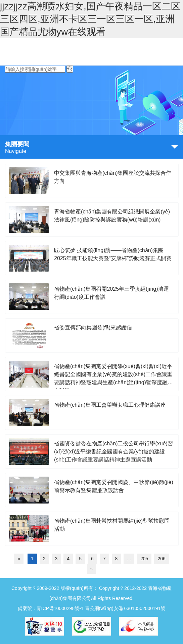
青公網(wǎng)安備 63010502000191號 (125, 608)
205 (144, 559)
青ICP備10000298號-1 (60, 608)
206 (161, 559)
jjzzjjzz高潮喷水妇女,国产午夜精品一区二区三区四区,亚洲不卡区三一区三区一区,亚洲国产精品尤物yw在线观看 (90, 19)
